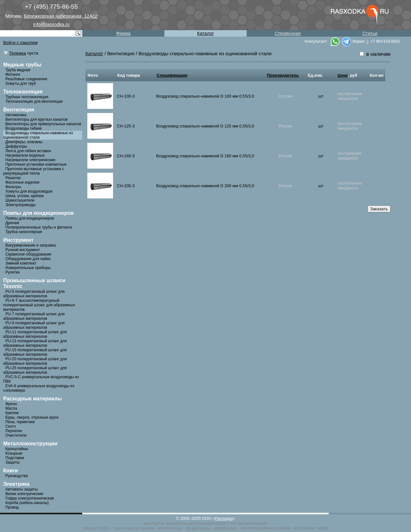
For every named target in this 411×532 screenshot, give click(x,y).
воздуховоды (199, 528)
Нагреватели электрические (31, 160)
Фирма (123, 33)
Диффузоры (16, 146)
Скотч (11, 426)
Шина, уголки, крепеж (25, 196)
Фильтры (13, 187)
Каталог (205, 33)
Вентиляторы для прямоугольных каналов (43, 124)
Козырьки (14, 453)
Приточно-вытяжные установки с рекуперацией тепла (34, 171)
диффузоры (226, 528)
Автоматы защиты (22, 489)
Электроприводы (21, 205)
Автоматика (16, 115)
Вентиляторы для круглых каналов (37, 119)
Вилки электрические (24, 494)
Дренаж (12, 223)
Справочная (288, 33)
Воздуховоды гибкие (24, 128)
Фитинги (13, 74)
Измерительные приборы (28, 268)
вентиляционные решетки (266, 528)
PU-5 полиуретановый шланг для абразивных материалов (34, 294)
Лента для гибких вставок (28, 151)
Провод (12, 507)
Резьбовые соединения (26, 79)
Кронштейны (17, 449)
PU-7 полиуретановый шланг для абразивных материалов (34, 316)
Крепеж (12, 413)
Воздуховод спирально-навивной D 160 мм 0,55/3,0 (205, 156)
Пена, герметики (20, 422)
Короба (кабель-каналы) (27, 503)
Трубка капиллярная (24, 232)
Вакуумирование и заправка (31, 245)
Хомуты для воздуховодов (29, 191)
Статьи (370, 33)
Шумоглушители (20, 200)
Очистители (16, 435)
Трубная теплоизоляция (27, 97)
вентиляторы (170, 528)
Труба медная (18, 70)
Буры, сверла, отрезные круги (32, 417)
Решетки (13, 178)
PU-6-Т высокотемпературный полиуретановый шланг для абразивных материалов (39, 305)
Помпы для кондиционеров (30, 218)
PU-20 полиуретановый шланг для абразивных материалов (35, 361)
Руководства (17, 476)
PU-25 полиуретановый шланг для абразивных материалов (35, 370)
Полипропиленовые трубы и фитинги (39, 227)
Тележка (17, 53)
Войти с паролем (20, 43)
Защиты (13, 462)
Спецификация (172, 75)
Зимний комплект (21, 263)
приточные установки (134, 528)
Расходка (224, 518)
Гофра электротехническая (30, 498)
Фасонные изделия (22, 182)
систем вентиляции (249, 523)
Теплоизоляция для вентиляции (34, 101)
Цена (342, 75)
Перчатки (14, 431)
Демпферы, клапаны (24, 142)
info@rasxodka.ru (52, 24)
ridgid (322, 528)
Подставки (15, 458)
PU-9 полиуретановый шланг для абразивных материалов (34, 325)
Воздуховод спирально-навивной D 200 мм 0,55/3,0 (205, 186)
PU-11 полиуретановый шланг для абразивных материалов (35, 334)
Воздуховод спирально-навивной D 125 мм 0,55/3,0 (205, 126)
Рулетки (13, 272)
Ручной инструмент (23, 250)
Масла (11, 408)
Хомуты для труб (21, 83)
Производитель (283, 75)
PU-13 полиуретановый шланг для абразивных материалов (35, 343)
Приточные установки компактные (36, 164)
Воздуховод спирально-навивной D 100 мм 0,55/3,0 (205, 96)
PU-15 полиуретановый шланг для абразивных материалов (35, 352)
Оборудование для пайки (28, 259)
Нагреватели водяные (25, 155)
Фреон (11, 404)
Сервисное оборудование (28, 254)
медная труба (97, 528)
